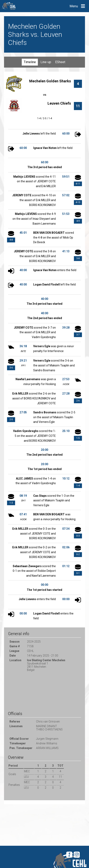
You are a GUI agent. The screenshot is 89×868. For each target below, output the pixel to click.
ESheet (60, 62)
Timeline (30, 62)
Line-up (46, 62)
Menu (74, 6)
